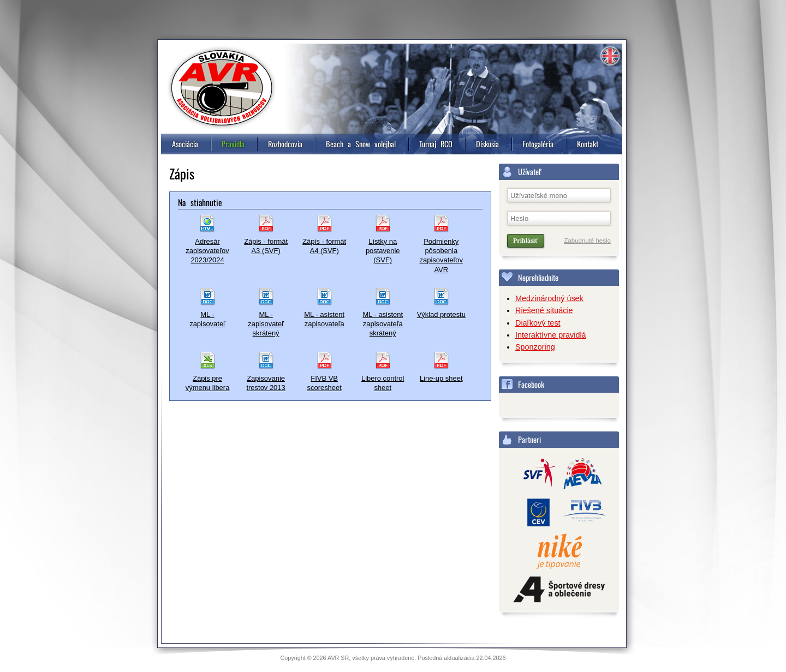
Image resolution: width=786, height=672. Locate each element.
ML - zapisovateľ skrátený (266, 324)
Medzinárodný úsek (549, 298)
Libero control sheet (383, 383)
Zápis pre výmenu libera (208, 383)
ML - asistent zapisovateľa (324, 319)
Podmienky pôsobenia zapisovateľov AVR (441, 256)
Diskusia (487, 144)
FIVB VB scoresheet (324, 383)
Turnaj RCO (436, 144)
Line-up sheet (441, 378)
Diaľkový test (538, 323)
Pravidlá (233, 144)
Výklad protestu (441, 314)
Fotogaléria (538, 144)
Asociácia (185, 144)
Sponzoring (535, 347)
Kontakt (588, 144)
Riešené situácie (544, 310)
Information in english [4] (610, 56)
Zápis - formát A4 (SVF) (324, 246)
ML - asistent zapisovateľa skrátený (383, 324)
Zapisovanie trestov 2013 (266, 383)
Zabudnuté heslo (587, 241)
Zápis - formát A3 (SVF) (266, 246)
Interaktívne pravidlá (551, 335)
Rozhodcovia (285, 144)
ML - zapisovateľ (207, 319)
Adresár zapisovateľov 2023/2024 (207, 251)
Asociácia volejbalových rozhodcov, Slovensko (222, 88)
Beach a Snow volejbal (361, 144)
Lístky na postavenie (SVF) (383, 251)
